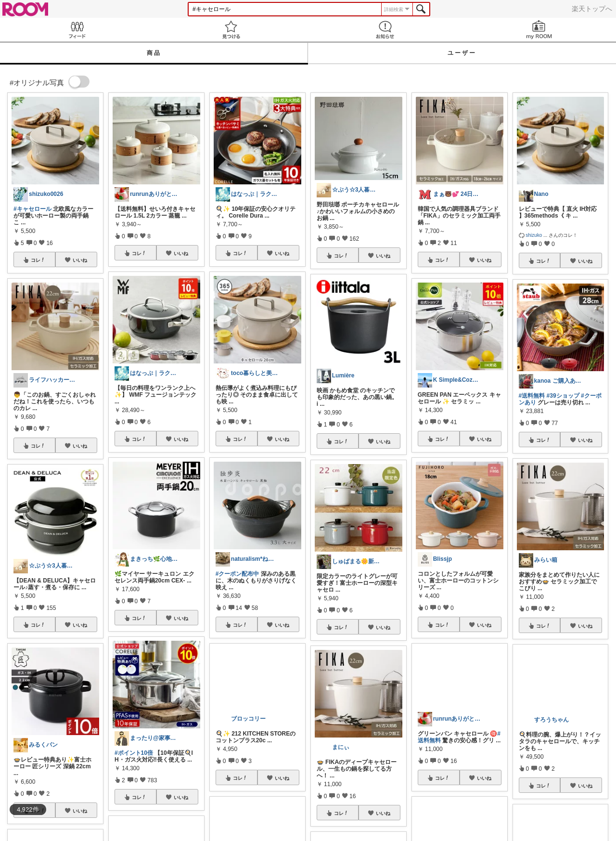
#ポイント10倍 (134, 753)
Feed (77, 30)
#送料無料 (532, 396)
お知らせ (385, 30)
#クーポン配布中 (237, 574)
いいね (80, 260)
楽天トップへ (592, 9)
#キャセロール (32, 209)
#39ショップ (563, 396)
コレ (38, 260)
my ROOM (539, 30)
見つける (231, 30)
